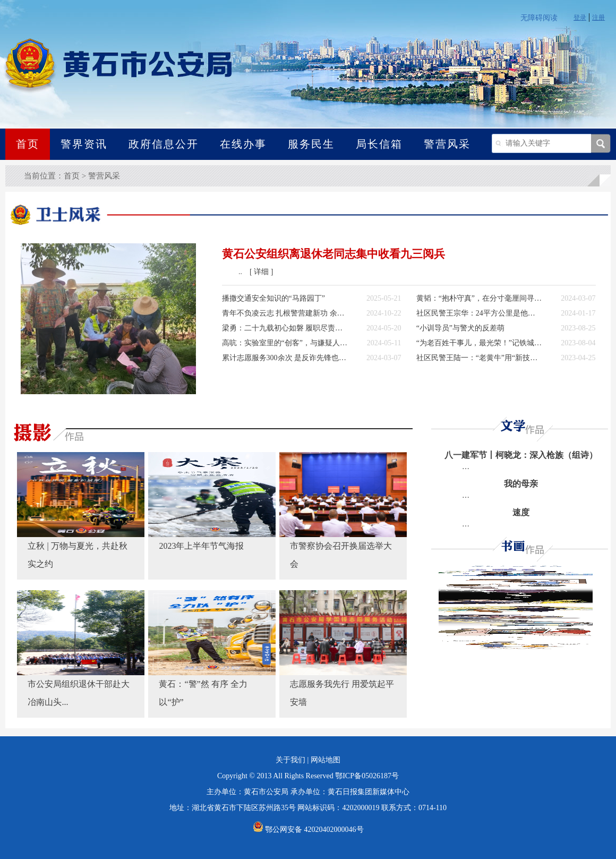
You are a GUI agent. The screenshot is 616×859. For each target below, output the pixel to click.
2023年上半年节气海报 (201, 546)
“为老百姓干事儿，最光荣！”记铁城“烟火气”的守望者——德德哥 (479, 343)
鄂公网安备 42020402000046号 (308, 830)
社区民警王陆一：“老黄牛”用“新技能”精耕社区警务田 (479, 358)
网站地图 (326, 760)
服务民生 (311, 144)
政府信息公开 (164, 144)
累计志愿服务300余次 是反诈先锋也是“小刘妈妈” (285, 358)
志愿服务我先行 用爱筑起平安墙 (342, 693)
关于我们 (290, 760)
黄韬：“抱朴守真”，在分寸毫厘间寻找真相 (479, 298)
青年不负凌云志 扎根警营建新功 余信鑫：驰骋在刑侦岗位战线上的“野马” (285, 313)
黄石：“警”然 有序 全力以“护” (203, 693)
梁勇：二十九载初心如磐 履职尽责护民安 (285, 328)
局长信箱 (379, 144)
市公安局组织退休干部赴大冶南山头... (79, 693)
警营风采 (447, 144)
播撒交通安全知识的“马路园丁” (273, 298)
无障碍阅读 (539, 18)
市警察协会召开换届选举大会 (341, 555)
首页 (28, 144)
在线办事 (243, 144)
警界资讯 (84, 144)
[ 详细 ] (261, 272)
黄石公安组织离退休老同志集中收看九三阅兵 (333, 254)
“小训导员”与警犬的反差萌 (460, 328)
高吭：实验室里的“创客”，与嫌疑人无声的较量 (285, 343)
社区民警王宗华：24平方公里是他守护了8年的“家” (479, 313)
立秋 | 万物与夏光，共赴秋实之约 (77, 555)
